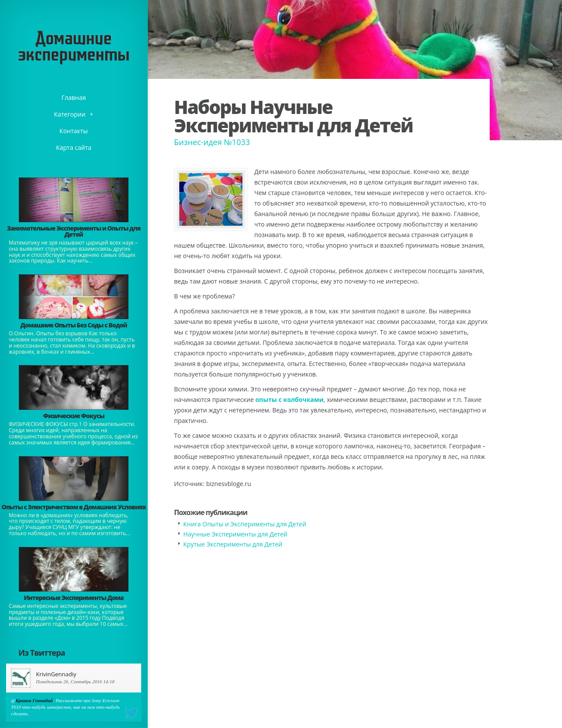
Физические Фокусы (74, 416)
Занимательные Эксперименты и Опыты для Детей (74, 231)
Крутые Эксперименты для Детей (233, 544)
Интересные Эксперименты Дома (74, 598)
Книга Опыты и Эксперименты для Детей (245, 524)
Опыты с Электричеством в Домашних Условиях (73, 507)
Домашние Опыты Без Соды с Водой (73, 325)
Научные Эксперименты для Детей (235, 534)
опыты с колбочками (289, 400)
